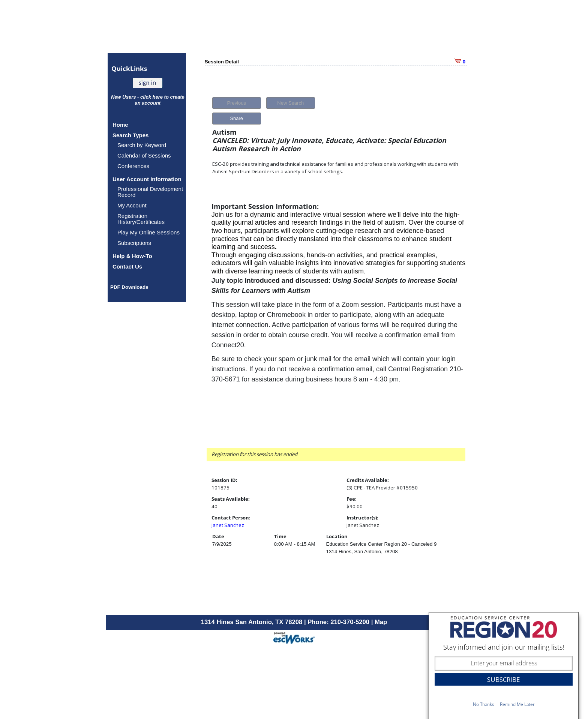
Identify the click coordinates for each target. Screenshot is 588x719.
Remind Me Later (517, 704)
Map (381, 622)
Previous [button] (236, 103)
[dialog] (504, 666)
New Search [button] (290, 103)
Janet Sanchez (228, 525)
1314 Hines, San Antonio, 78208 (362, 552)
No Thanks (484, 704)
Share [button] (236, 118)
